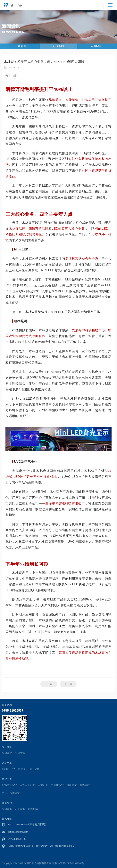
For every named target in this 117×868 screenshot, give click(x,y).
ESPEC (6, 769)
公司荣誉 (20, 753)
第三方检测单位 (11, 793)
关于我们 (7, 747)
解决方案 (7, 779)
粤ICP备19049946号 (74, 863)
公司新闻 (21, 46)
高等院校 (85, 785)
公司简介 (7, 753)
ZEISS (22, 769)
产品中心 (7, 763)
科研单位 (72, 785)
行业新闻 (58, 46)
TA (14, 769)
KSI (30, 769)
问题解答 (96, 46)
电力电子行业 (27, 785)
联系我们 (7, 819)
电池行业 (43, 785)
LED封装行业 (9, 785)
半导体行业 (57, 785)
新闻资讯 (7, 803)
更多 (37, 769)
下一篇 (68, 684)
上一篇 (49, 684)
